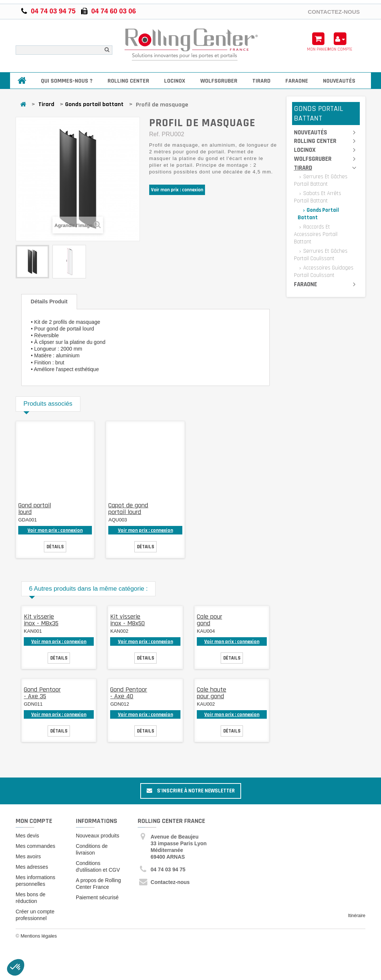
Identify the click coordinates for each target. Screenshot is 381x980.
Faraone (297, 81)
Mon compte (34, 821)
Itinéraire (357, 916)
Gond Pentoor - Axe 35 (42, 693)
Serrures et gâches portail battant (321, 180)
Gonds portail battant (94, 104)
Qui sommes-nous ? (67, 81)
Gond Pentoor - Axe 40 (129, 693)
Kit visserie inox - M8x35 (41, 620)
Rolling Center (128, 81)
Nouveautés (339, 81)
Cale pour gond (209, 620)
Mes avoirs (28, 856)
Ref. (155, 134)
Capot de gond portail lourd (128, 509)
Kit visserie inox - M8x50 (127, 620)
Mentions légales (39, 936)
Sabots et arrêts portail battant (318, 197)
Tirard (261, 81)
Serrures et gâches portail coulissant (321, 255)
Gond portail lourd (35, 509)
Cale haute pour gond (212, 693)
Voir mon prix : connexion (177, 190)
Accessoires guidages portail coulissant (324, 272)
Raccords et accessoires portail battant (316, 234)
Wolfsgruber (219, 81)
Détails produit (49, 301)
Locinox (175, 81)
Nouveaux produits (98, 836)
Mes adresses (32, 867)
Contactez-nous (334, 12)
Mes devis (27, 836)
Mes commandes (36, 846)
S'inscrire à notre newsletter (191, 791)
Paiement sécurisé (97, 897)
